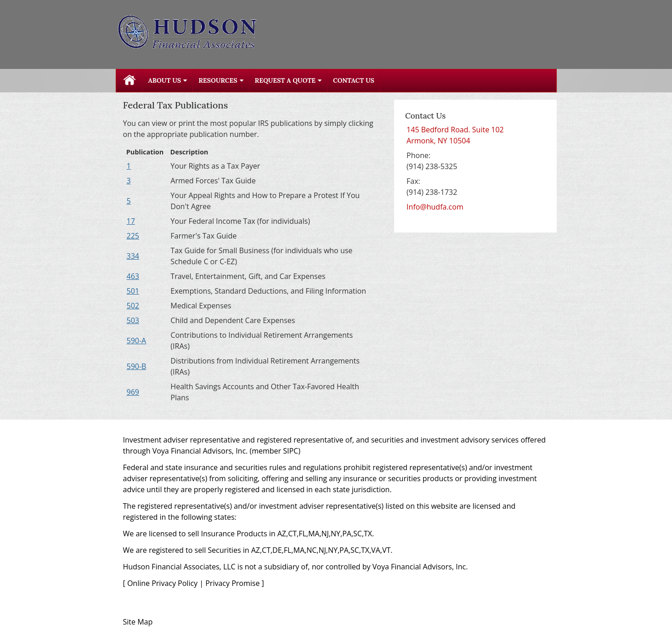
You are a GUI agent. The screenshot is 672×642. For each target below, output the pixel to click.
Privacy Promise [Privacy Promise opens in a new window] (232, 583)
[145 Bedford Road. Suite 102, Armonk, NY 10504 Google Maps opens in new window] (455, 135)
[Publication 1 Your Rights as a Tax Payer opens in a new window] (129, 166)
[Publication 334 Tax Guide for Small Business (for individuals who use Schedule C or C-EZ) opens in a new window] (133, 256)
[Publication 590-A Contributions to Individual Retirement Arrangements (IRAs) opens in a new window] (137, 341)
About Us (165, 80)
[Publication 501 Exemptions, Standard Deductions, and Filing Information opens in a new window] (133, 291)
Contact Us (354, 80)
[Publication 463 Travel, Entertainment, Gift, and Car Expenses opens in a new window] (133, 276)
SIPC (291, 451)
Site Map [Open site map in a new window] (138, 622)
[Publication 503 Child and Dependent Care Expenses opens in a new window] (133, 320)
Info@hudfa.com (435, 207)
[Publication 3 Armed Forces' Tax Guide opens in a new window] (129, 181)
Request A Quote (285, 80)
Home (130, 81)
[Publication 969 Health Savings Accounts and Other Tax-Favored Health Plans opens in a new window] (133, 392)
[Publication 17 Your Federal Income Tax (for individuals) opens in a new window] (131, 221)
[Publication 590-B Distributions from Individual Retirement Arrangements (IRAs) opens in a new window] (137, 366)
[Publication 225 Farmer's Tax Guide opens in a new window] (133, 236)
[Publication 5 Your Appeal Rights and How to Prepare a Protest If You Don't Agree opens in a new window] (129, 201)
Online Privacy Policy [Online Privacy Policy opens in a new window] (162, 583)
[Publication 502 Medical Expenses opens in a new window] (133, 306)
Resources (218, 80)
